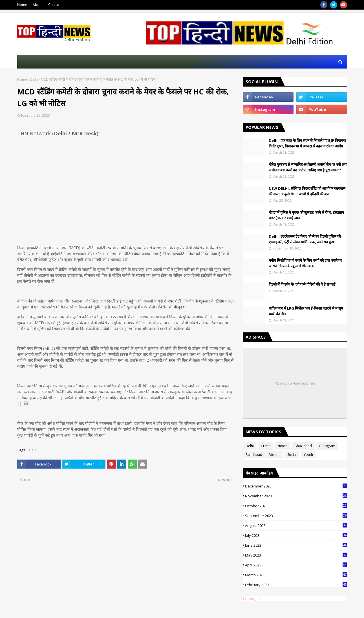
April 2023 (296, 565)
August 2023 (296, 526)
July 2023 (296, 535)
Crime (266, 446)
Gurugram (327, 446)
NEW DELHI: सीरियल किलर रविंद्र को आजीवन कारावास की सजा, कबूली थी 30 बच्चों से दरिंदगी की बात (307, 191)
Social (292, 455)
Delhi (34, 79)
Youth (308, 455)
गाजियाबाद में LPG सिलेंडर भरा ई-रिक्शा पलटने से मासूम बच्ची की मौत (306, 311)
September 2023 (296, 516)
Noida (282, 446)
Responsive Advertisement (295, 383)
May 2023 (296, 555)
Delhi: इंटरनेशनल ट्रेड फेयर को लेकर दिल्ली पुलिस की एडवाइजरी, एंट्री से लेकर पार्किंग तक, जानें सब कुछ (305, 239)
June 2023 (296, 545)
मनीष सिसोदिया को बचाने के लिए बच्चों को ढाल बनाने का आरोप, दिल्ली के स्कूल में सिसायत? (305, 263)
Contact (54, 5)
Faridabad (254, 455)
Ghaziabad (303, 446)
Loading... (251, 598)
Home (22, 5)
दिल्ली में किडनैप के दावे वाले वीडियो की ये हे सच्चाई (302, 284)
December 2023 (296, 486)
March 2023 (296, 575)
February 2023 (296, 585)
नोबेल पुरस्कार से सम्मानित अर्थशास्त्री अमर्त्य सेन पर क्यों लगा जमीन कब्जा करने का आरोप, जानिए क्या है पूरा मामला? (308, 167)
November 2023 (296, 496)
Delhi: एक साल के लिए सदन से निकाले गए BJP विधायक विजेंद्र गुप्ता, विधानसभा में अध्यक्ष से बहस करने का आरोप (307, 143)
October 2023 (296, 506)
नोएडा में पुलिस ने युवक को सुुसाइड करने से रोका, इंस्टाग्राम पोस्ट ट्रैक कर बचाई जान (306, 215)
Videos (275, 455)
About (38, 5)
